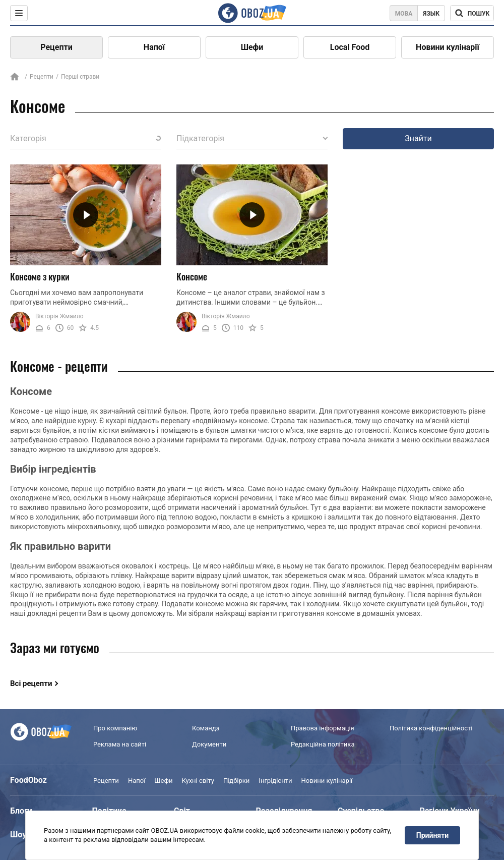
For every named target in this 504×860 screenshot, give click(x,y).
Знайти (418, 138)
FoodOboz (28, 780)
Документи (209, 744)
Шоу (18, 835)
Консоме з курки (40, 276)
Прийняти (432, 835)
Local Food (350, 47)
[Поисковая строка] (472, 13)
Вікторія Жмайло (59, 316)
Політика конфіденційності (431, 728)
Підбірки (236, 781)
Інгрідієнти (275, 781)
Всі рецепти (31, 683)
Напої (154, 47)
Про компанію (115, 728)
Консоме (192, 276)
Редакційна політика (323, 744)
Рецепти (56, 47)
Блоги (21, 811)
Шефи (252, 47)
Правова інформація (323, 728)
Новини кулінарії (448, 47)
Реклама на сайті (120, 744)
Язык (431, 14)
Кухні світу (198, 781)
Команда (206, 728)
